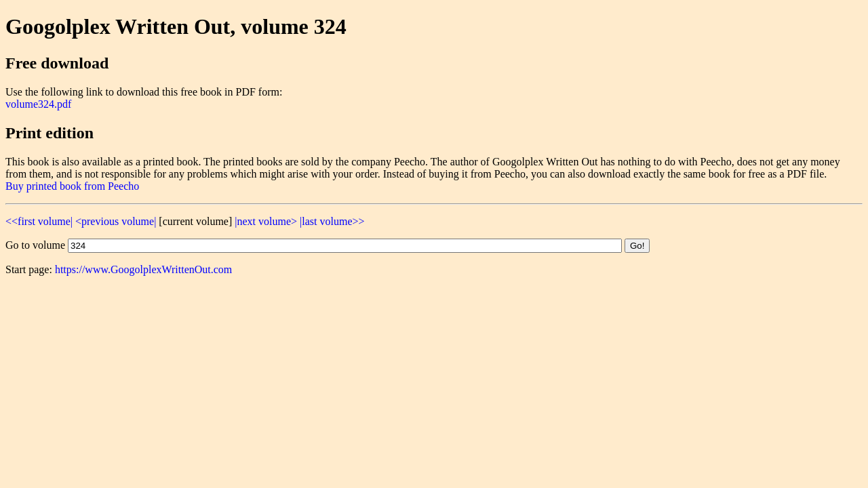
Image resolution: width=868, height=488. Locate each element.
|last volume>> (332, 221)
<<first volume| (39, 221)
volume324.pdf (38, 104)
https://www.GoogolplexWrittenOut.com (143, 269)
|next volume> (266, 221)
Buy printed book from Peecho (72, 186)
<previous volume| (116, 221)
